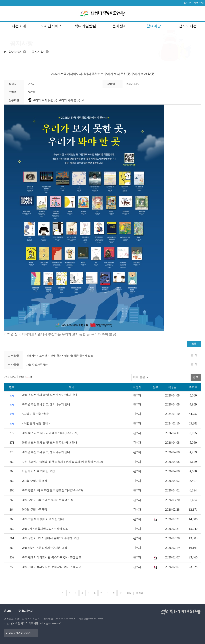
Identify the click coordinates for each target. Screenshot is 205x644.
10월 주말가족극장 (37, 365)
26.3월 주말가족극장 (34, 510)
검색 (196, 377)
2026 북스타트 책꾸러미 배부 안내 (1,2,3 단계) (50, 433)
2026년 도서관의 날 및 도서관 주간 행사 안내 (50, 395)
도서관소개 (17, 26)
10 (121, 593)
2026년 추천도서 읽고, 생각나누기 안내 (46, 404)
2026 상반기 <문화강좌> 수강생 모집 (44, 548)
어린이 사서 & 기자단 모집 (38, 471)
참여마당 (154, 26)
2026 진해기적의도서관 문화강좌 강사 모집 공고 (52, 567)
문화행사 (120, 26)
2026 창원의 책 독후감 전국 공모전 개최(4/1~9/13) (52, 490)
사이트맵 (199, 3)
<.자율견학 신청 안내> (36, 414)
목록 (194, 344)
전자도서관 (188, 26)
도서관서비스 (51, 26)
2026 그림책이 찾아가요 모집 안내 (43, 519)
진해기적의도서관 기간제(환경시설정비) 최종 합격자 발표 (60, 356)
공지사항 (37, 52)
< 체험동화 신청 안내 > (36, 423)
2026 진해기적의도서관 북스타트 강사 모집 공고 (52, 557)
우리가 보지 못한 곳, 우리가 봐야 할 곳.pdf (56, 100)
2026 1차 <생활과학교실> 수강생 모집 (45, 529)
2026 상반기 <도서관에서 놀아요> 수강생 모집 (50, 538)
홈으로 (187, 3)
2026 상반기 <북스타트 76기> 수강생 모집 (48, 500)
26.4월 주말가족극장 (34, 481)
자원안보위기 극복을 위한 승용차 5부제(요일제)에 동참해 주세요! (62, 462)
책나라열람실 (85, 26)
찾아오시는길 (25, 611)
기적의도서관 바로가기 (18, 633)
